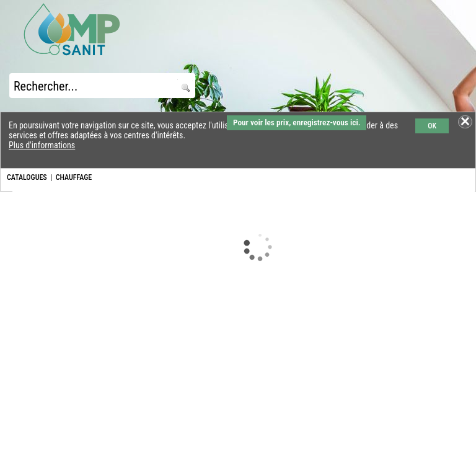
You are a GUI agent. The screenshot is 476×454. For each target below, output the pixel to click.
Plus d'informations (42, 145)
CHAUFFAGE (74, 177)
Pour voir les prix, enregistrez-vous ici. (297, 122)
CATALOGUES (27, 177)
